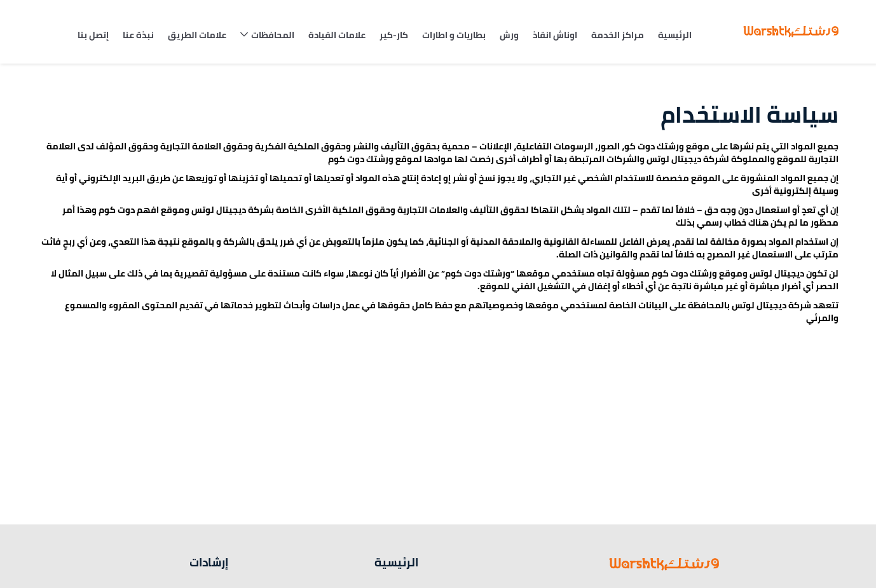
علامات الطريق (197, 35)
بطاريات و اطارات (454, 35)
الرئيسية (675, 35)
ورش (509, 35)
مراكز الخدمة (618, 35)
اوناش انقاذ (555, 35)
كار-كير (394, 35)
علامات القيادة (337, 35)
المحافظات (273, 35)
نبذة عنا (138, 35)
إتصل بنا (93, 35)
